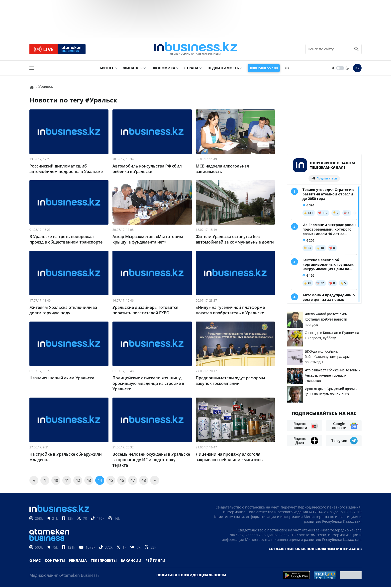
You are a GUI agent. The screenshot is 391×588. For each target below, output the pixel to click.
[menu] (32, 69)
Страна (191, 69)
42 (78, 481)
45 (111, 481)
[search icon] (357, 50)
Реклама (78, 561)
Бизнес (107, 69)
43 (89, 481)
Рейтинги (155, 561)
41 (67, 481)
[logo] (195, 50)
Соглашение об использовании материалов (315, 549)
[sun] (333, 69)
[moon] (347, 69)
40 (56, 481)
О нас (35, 561)
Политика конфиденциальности (191, 576)
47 (133, 481)
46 (122, 481)
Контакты (55, 561)
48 (144, 481)
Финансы (133, 69)
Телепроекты (104, 561)
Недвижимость (223, 69)
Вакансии (131, 561)
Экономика (163, 69)
